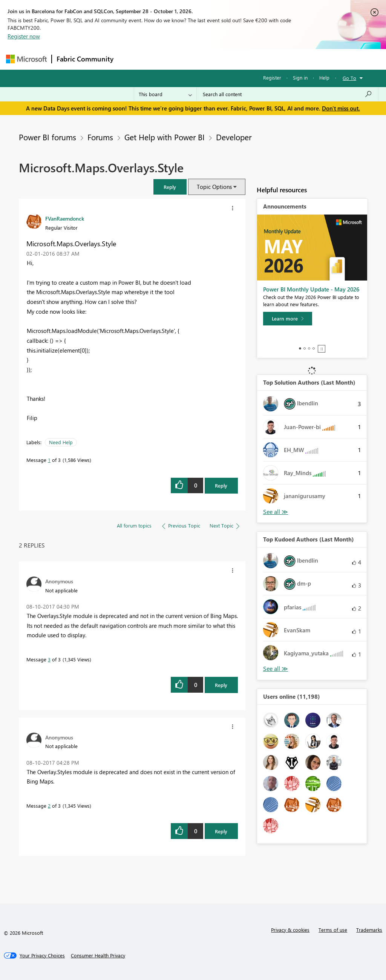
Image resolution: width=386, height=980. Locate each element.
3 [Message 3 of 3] (49, 659)
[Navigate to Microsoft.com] (26, 59)
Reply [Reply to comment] (221, 685)
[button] (170, 187)
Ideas (195, 59)
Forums (131, 59)
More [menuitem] (288, 59)
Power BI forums (47, 137)
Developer (234, 137)
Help (324, 77)
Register (272, 77)
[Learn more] (288, 319)
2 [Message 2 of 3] (49, 806)
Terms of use (333, 930)
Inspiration (164, 59)
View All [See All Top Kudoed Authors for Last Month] (276, 669)
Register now (24, 36)
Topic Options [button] (214, 187)
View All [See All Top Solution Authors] (276, 512)
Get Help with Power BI (165, 137)
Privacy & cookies (290, 930)
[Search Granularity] (165, 94)
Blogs (262, 59)
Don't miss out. (341, 108)
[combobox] (287, 94)
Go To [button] (349, 78)
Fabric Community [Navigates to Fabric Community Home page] (85, 59)
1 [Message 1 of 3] (49, 460)
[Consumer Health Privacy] (98, 955)
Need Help (61, 442)
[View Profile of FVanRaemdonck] (65, 218)
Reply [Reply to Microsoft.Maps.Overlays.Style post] (221, 485)
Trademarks (369, 930)
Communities (228, 59)
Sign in (300, 77)
